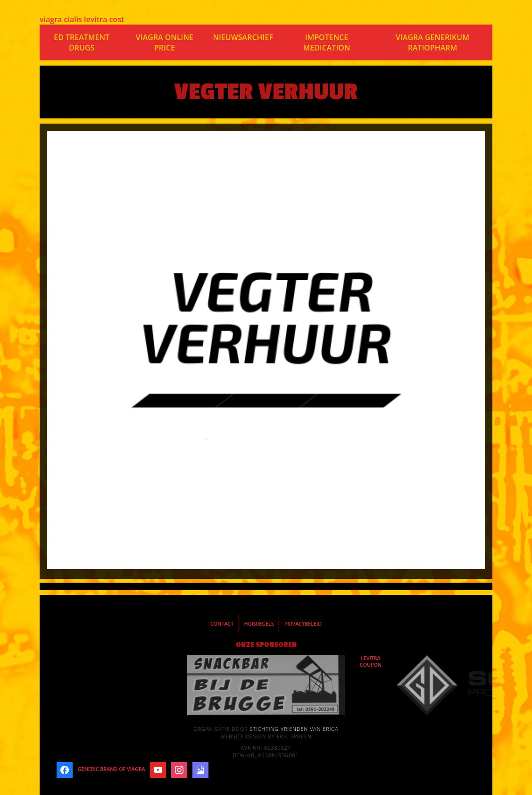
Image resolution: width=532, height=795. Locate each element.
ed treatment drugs (82, 42)
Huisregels (259, 624)
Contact (222, 624)
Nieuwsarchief (243, 37)
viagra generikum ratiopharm (432, 42)
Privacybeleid (303, 624)
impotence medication (326, 42)
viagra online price (165, 42)
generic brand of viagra (112, 769)
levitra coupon (371, 661)
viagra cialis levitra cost (82, 19)
